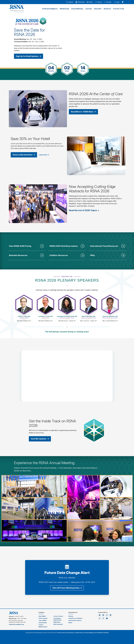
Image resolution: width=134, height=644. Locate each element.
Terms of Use (61, 632)
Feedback (106, 632)
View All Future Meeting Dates (67, 588)
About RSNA (42, 616)
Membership (64, 9)
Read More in (84, 111)
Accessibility (98, 632)
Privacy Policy (70, 632)
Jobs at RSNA (43, 620)
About (98, 2)
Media (70, 622)
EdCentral (80, 2)
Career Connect (58, 616)
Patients (71, 616)
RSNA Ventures (43, 627)
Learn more (45, 154)
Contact (41, 625)
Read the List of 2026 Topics (83, 210)
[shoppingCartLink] (123, 1)
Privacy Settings (89, 632)
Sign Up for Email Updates (29, 56)
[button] (100, 615)
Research (107, 9)
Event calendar (43, 618)
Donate (108, 2)
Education (98, 9)
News (90, 2)
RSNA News (57, 622)
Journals (88, 9)
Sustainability (43, 622)
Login (116, 2)
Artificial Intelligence (50, 9)
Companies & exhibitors (75, 618)
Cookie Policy (79, 632)
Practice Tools (119, 9)
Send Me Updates (40, 439)
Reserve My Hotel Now (24, 154)
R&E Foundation (58, 624)
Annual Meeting (77, 9)
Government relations (75, 620)
